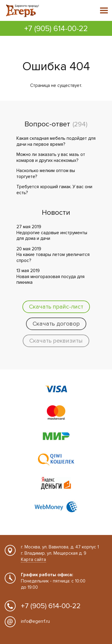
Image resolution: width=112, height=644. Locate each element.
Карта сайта (33, 559)
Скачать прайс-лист (56, 307)
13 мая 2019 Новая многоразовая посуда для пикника (50, 276)
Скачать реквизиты (56, 341)
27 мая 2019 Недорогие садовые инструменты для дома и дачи (52, 233)
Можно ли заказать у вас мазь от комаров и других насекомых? (51, 157)
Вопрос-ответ (47, 124)
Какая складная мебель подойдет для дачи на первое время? (56, 141)
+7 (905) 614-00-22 (56, 29)
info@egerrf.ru (35, 621)
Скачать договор (56, 324)
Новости (56, 213)
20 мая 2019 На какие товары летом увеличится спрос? (53, 255)
